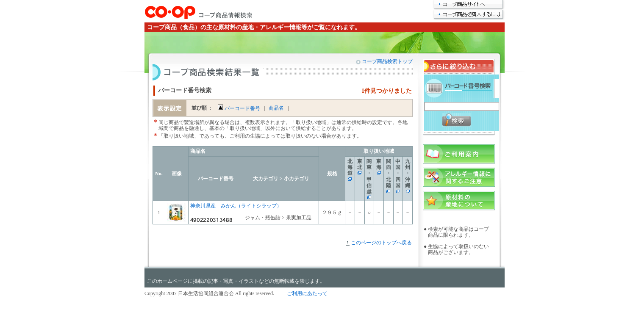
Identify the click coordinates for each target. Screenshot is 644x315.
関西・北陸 (389, 174)
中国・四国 (398, 174)
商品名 (276, 108)
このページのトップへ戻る (381, 243)
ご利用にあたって (307, 293)
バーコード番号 (239, 108)
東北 (360, 164)
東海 (379, 164)
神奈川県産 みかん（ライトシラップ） (236, 206)
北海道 (350, 167)
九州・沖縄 (408, 174)
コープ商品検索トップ (387, 61)
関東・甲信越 (369, 177)
